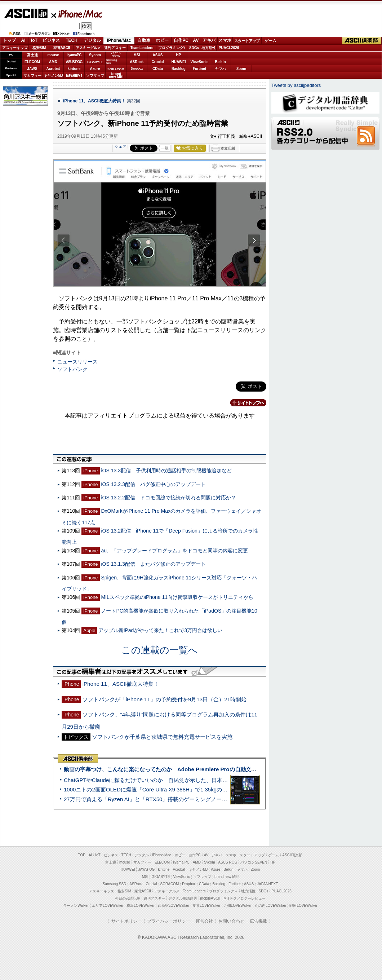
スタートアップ (247, 41)
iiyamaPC (74, 55)
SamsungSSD (112, 61)
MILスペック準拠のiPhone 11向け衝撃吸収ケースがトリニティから (177, 597)
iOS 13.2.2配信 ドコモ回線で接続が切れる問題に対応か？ (168, 498)
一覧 (165, 148)
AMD (53, 62)
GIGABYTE (95, 62)
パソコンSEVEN (116, 55)
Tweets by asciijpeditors (296, 85)
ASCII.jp (26, 13)
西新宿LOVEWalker (174, 906)
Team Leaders (194, 891)
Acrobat (53, 69)
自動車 (144, 40)
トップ (9, 40)
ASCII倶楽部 (362, 41)
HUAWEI (179, 62)
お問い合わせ (231, 921)
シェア (121, 146)
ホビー (162, 40)
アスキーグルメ (88, 48)
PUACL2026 (229, 48)
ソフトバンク (72, 369)
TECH (72, 40)
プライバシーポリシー (169, 921)
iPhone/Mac (77, 14)
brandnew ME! (116, 76)
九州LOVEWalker (238, 906)
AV (196, 40)
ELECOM (32, 62)
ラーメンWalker (76, 906)
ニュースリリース (77, 362)
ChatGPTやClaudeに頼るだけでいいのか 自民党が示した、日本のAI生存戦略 (159, 780)
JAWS (32, 69)
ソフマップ (95, 76)
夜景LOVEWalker (206, 906)
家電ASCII (62, 48)
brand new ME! (226, 877)
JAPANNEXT (74, 76)
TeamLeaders (142, 48)
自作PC (181, 40)
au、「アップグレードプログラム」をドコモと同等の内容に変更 (174, 551)
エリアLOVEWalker (108, 906)
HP (179, 55)
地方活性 (209, 48)
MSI (137, 55)
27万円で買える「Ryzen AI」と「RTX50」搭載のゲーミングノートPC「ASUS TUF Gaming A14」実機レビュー (200, 799)
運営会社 (204, 921)
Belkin (220, 62)
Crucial (158, 62)
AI (23, 40)
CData (158, 69)
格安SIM (39, 48)
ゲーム (270, 41)
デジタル (92, 40)
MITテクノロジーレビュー (245, 898)
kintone (74, 69)
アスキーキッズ (15, 48)
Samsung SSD (115, 884)
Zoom (241, 69)
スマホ (225, 40)
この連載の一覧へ (160, 650)
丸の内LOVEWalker (270, 906)
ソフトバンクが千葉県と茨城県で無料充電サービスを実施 (162, 737)
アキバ (209, 40)
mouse (53, 55)
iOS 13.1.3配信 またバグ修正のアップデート (153, 564)
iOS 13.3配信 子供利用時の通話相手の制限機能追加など (166, 471)
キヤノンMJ (53, 76)
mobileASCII (210, 898)
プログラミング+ (172, 48)
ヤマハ (221, 69)
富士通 (32, 55)
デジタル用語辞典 (183, 898)
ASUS (158, 55)
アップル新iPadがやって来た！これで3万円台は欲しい (160, 630)
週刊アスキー (115, 48)
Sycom (95, 55)
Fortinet (199, 69)
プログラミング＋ (223, 891)
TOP (82, 855)
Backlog (179, 69)
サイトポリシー (126, 921)
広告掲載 (258, 921)
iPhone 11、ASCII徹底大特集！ (95, 101)
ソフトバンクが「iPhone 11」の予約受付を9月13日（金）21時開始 (165, 699)
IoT (34, 40)
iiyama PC (181, 862)
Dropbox (137, 69)
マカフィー (32, 76)
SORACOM (170, 884)
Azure (95, 69)
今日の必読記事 (128, 898)
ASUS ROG (74, 62)
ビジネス (51, 40)
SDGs (194, 48)
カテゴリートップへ (244, 403)
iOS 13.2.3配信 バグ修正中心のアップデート (153, 484)
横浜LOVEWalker (140, 906)
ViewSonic (200, 62)
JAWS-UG (146, 869)
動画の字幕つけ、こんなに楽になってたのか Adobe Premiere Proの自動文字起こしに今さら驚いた (187, 769)
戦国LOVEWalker (303, 906)
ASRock (137, 62)
